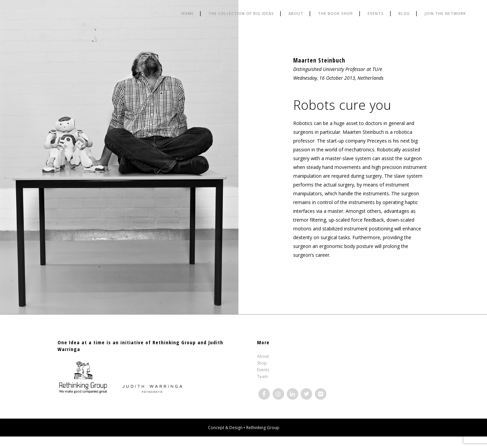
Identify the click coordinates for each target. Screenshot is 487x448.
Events (263, 370)
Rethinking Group (263, 428)
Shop (262, 363)
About (263, 356)
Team (262, 377)
